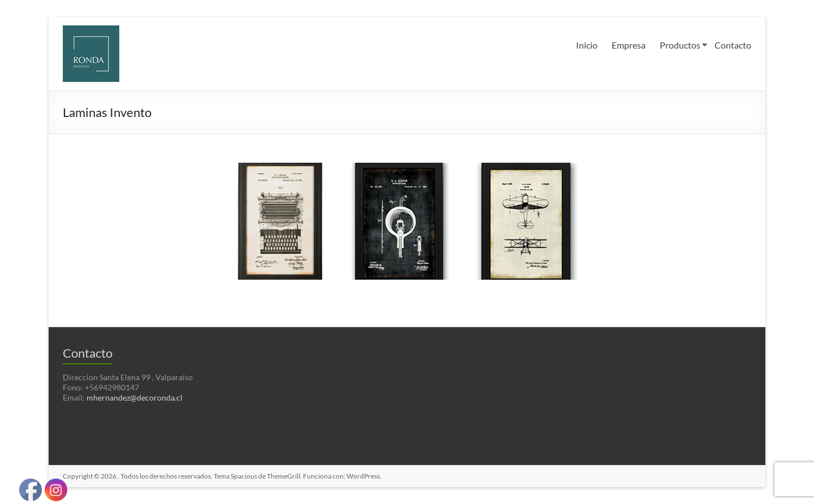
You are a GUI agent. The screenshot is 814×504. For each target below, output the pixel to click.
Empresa (629, 45)
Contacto (733, 45)
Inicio (587, 45)
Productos (680, 45)
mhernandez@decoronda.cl (135, 397)
